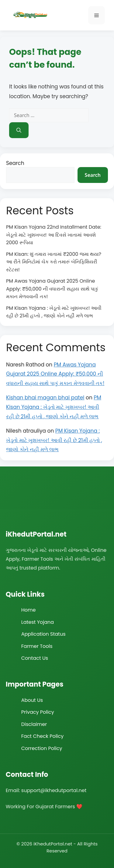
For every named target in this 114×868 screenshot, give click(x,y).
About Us (32, 700)
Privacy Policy (38, 712)
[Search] (19, 130)
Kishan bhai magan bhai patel (45, 398)
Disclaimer (34, 724)
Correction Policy (42, 748)
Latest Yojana (38, 622)
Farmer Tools (37, 646)
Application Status (43, 634)
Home (29, 610)
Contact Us (35, 658)
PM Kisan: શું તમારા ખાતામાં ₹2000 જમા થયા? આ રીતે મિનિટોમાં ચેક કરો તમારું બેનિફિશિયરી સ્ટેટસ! (54, 262)
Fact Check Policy (43, 736)
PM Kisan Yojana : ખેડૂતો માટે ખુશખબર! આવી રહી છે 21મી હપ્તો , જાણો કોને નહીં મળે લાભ (54, 407)
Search (15, 163)
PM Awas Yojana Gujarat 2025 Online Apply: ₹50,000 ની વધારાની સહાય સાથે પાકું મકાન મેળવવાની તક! (52, 289)
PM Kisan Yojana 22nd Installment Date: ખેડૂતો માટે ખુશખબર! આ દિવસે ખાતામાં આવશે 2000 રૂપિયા (54, 235)
